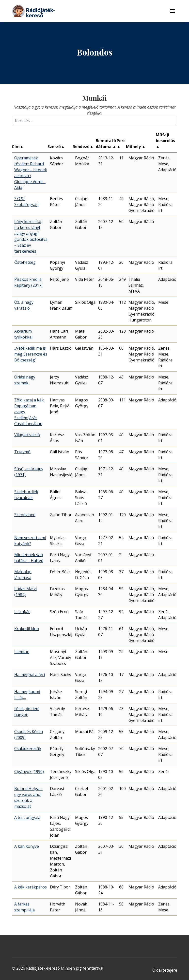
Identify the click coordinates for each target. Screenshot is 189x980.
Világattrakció (27, 435)
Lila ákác (22, 612)
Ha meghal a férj (30, 675)
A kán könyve (27, 846)
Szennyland (25, 515)
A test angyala (27, 817)
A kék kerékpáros (31, 887)
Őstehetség (25, 262)
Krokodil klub (27, 629)
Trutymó (22, 452)
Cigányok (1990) (29, 772)
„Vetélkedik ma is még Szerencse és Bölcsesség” (31, 354)
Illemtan (22, 652)
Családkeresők (28, 749)
